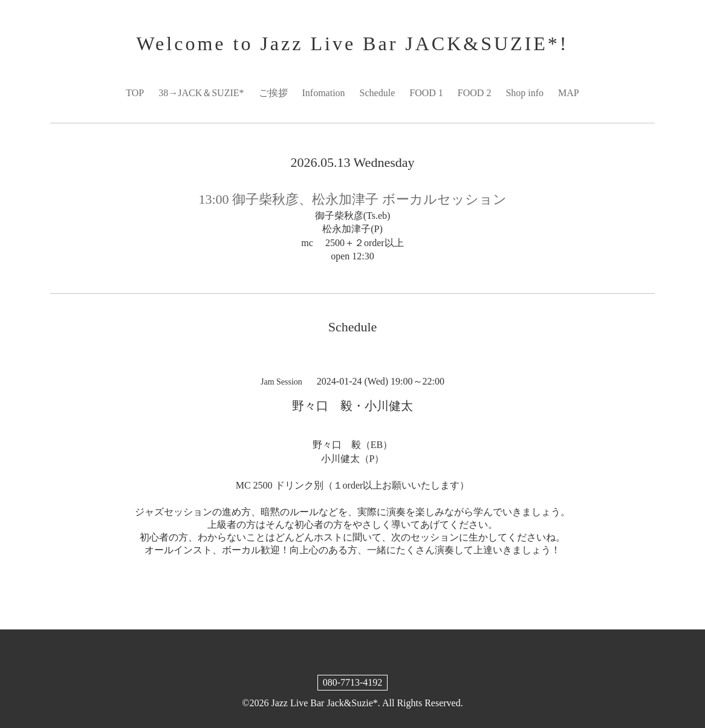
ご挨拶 (273, 93)
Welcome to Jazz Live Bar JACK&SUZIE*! (352, 44)
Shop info (525, 93)
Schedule (378, 93)
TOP (135, 93)
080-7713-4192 (353, 682)
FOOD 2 (475, 93)
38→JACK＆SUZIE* (201, 93)
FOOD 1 (426, 93)
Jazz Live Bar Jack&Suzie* (324, 703)
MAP (569, 93)
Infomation (324, 93)
